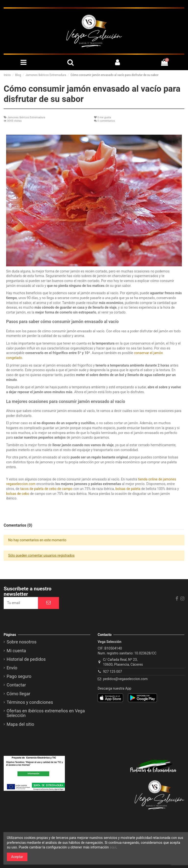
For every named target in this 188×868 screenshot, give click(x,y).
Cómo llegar (18, 694)
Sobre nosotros (22, 642)
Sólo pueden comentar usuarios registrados (41, 555)
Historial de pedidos (26, 659)
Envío (12, 668)
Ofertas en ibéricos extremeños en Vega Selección (46, 713)
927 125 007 (113, 672)
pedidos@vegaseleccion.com (125, 679)
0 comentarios (106, 121)
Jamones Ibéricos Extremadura (26, 117)
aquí (113, 847)
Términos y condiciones (30, 702)
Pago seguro (19, 676)
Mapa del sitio (20, 724)
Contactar (16, 685)
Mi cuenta (16, 651)
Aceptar (17, 857)
